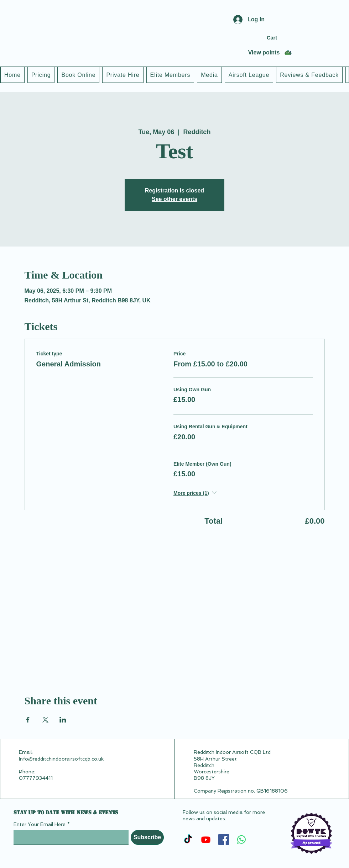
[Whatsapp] (241, 840)
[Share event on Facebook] (28, 720)
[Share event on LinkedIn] (63, 720)
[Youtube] (206, 840)
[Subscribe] (147, 837)
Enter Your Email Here (40, 824)
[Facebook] (224, 840)
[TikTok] (188, 840)
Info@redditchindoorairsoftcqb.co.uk (61, 759)
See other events (174, 199)
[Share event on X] (45, 720)
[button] (282, 38)
